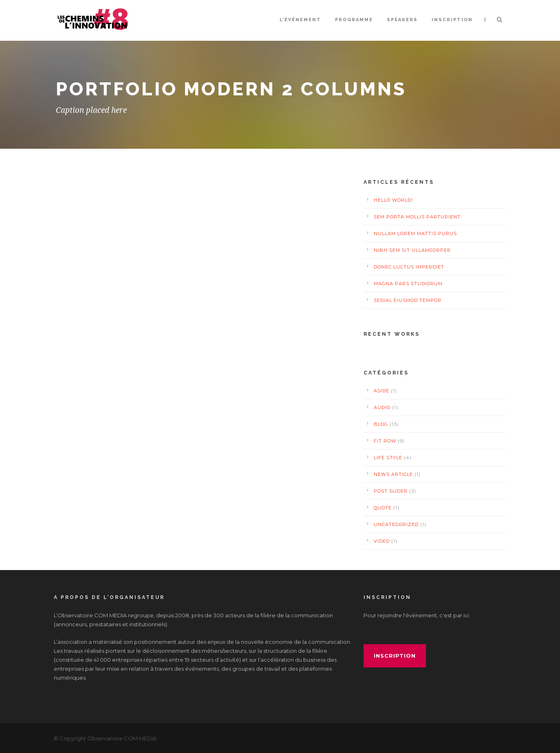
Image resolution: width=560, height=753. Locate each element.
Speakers (402, 20)
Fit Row (385, 441)
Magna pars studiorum (408, 284)
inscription (395, 656)
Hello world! (393, 200)
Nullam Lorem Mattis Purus (415, 233)
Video (382, 541)
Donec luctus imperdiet (409, 267)
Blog (381, 424)
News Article (393, 474)
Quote (383, 508)
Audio (382, 407)
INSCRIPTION (452, 20)
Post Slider (391, 491)
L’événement (300, 20)
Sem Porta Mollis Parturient (417, 217)
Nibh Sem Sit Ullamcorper (412, 250)
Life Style (388, 458)
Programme (354, 20)
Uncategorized (396, 524)
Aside (381, 391)
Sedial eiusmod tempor (408, 300)
